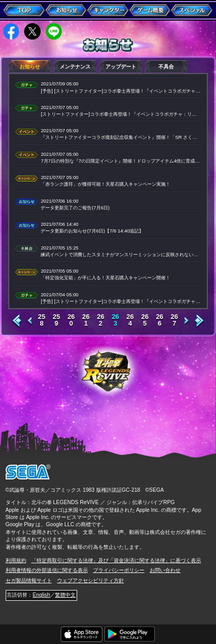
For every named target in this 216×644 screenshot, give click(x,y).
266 (159, 320)
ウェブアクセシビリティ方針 (91, 580)
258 (42, 320)
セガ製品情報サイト (29, 580)
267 (174, 320)
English (41, 595)
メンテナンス (75, 67)
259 (56, 320)
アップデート (121, 67)
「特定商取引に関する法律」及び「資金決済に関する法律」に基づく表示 (116, 560)
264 (130, 320)
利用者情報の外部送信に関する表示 (47, 570)
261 (86, 320)
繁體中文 (65, 595)
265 (145, 320)
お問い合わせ (165, 570)
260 (71, 320)
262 (101, 320)
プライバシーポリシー (119, 570)
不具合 (166, 67)
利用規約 (16, 560)
